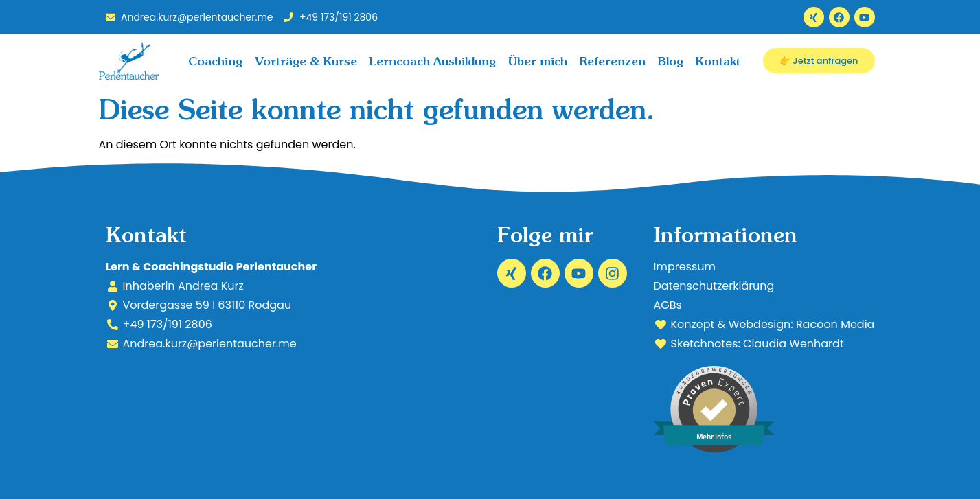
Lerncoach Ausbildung (433, 61)
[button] (30, 469)
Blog (671, 61)
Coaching (215, 61)
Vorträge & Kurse (306, 61)
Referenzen (613, 61)
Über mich (538, 61)
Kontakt (718, 61)
